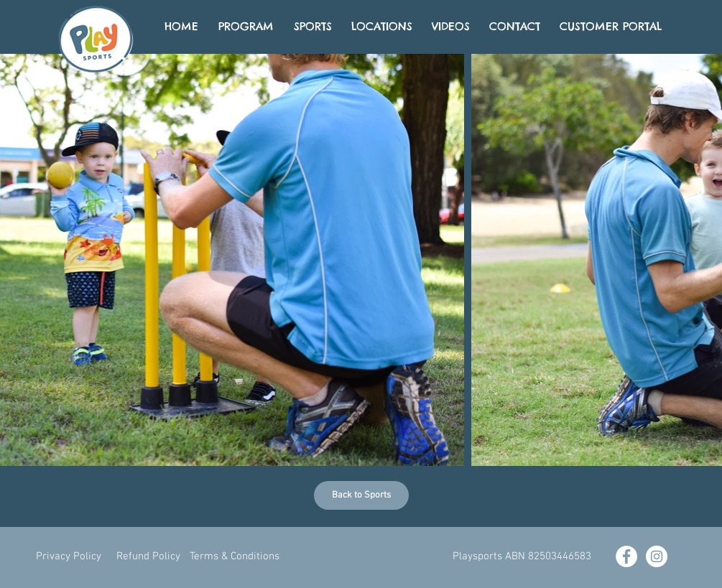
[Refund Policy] (148, 556)
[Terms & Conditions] (235, 556)
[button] (522, 556)
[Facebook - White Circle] (626, 556)
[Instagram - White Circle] (657, 556)
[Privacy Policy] (69, 556)
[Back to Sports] (361, 495)
